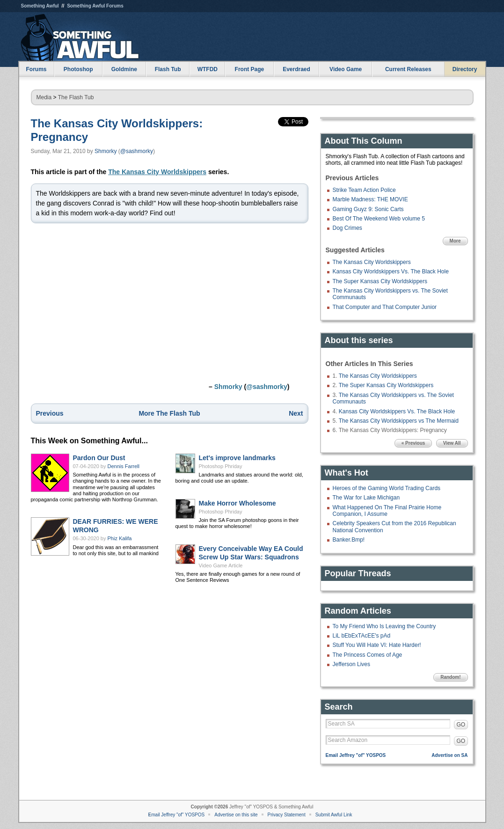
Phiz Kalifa (120, 538)
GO (461, 725)
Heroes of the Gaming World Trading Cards (387, 488)
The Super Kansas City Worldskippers (380, 281)
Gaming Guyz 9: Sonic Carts (368, 209)
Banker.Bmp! (349, 540)
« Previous (413, 443)
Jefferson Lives (352, 664)
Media (44, 97)
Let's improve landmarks (237, 458)
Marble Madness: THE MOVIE (370, 199)
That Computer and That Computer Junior (385, 307)
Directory (465, 69)
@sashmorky (137, 151)
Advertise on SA (449, 755)
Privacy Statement (287, 815)
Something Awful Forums (95, 6)
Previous (50, 413)
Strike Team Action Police (364, 190)
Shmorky (106, 151)
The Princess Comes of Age (368, 655)
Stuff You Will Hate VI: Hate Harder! (377, 645)
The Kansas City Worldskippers (157, 172)
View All (452, 443)
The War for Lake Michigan (366, 498)
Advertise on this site (236, 815)
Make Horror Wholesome (237, 503)
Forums (36, 69)
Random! (450, 677)
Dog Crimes (347, 228)
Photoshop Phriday (221, 466)
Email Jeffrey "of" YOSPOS (356, 755)
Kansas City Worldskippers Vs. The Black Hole (391, 271)
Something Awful (40, 6)
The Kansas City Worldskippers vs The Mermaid (399, 421)
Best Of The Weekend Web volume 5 (379, 219)
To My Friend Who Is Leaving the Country (384, 626)
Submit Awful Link (334, 815)
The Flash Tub (76, 97)
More (455, 241)
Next (296, 413)
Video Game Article (221, 565)
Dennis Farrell (124, 466)
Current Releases (408, 69)
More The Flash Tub (169, 413)
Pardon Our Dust (99, 458)
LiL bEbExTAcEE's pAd (362, 636)
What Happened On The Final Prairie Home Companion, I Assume (387, 511)
